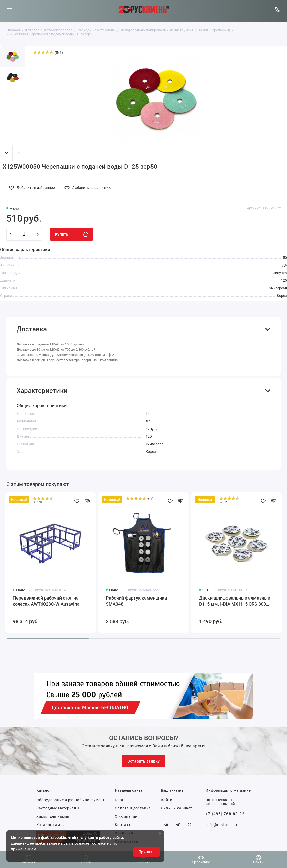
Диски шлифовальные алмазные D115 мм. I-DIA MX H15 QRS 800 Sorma (235, 601)
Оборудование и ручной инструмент (71, 800)
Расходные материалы (58, 808)
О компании (126, 816)
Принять (146, 852)
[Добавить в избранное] (33, 188)
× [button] (160, 833)
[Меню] (10, 10)
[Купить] (71, 234)
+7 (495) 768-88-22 (225, 814)
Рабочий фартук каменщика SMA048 (136, 601)
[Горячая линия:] (277, 10)
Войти (167, 800)
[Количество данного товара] (24, 234)
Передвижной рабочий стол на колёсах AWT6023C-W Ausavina (46, 601)
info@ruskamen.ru (223, 825)
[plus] (38, 234)
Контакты (124, 825)
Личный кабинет (177, 808)
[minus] (10, 234)
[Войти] (258, 860)
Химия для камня (53, 816)
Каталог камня (51, 825)
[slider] (43, 52)
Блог (119, 800)
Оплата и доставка (133, 808)
